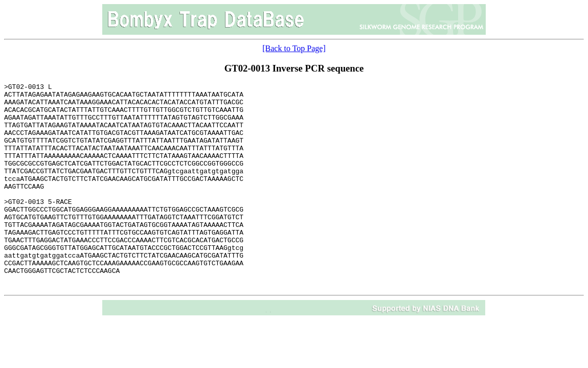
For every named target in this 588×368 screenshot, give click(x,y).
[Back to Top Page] (294, 48)
